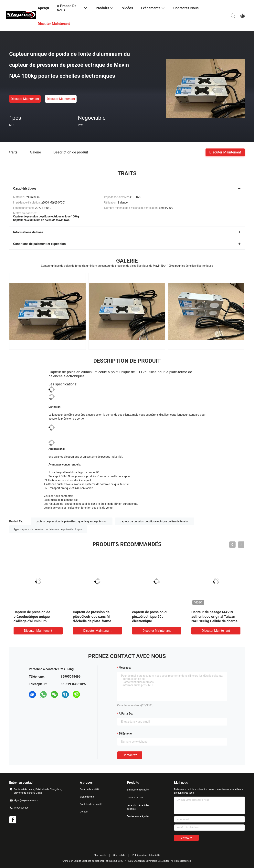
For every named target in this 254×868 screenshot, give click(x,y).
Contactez (130, 755)
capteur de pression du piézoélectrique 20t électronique (150, 617)
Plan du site (100, 855)
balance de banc (136, 798)
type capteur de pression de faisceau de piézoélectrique (48, 529)
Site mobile (119, 855)
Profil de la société (90, 789)
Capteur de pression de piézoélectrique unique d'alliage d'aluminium (32, 617)
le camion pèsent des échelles (138, 807)
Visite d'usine (87, 797)
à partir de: (126, 714)
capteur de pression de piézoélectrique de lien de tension (155, 521)
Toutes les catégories (138, 816)
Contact (84, 812)
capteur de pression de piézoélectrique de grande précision (72, 521)
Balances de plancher (138, 790)
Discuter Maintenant (25, 99)
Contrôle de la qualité (91, 804)
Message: (125, 668)
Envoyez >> (186, 838)
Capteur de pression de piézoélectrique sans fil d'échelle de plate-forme (92, 617)
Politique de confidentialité (146, 855)
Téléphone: (126, 734)
